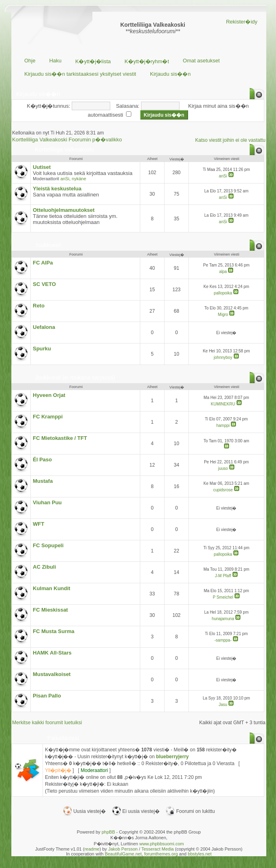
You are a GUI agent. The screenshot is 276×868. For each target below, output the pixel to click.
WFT (39, 524)
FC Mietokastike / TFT (60, 438)
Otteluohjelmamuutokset (64, 210)
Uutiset (42, 167)
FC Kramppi (48, 417)
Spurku (42, 349)
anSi (65, 179)
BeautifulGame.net (123, 854)
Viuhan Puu (47, 502)
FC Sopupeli (48, 545)
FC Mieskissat (50, 610)
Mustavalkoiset (52, 674)
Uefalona (44, 327)
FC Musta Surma (54, 631)
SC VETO (44, 284)
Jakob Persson (123, 849)
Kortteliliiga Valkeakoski (64, 149)
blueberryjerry (172, 757)
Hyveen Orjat (49, 395)
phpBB (108, 832)
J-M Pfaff (223, 576)
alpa (223, 272)
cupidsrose (223, 490)
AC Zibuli (44, 567)
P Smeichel (223, 597)
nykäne (79, 179)
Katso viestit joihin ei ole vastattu (230, 140)
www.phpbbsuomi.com (162, 844)
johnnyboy (223, 357)
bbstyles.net (200, 854)
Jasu (223, 705)
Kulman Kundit (51, 588)
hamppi (223, 425)
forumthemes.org (161, 854)
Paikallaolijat (63, 738)
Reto (39, 306)
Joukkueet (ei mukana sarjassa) (75, 377)
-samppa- (223, 640)
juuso (223, 468)
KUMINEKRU (223, 404)
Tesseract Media (158, 849)
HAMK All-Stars (52, 653)
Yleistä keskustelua (57, 189)
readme (92, 849)
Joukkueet (48, 245)
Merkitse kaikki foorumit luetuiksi (47, 723)
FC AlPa (43, 263)
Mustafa (43, 481)
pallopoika (223, 293)
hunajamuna (223, 619)
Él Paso (42, 460)
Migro (223, 315)
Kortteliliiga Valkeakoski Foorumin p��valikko (67, 140)
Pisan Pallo (47, 696)
